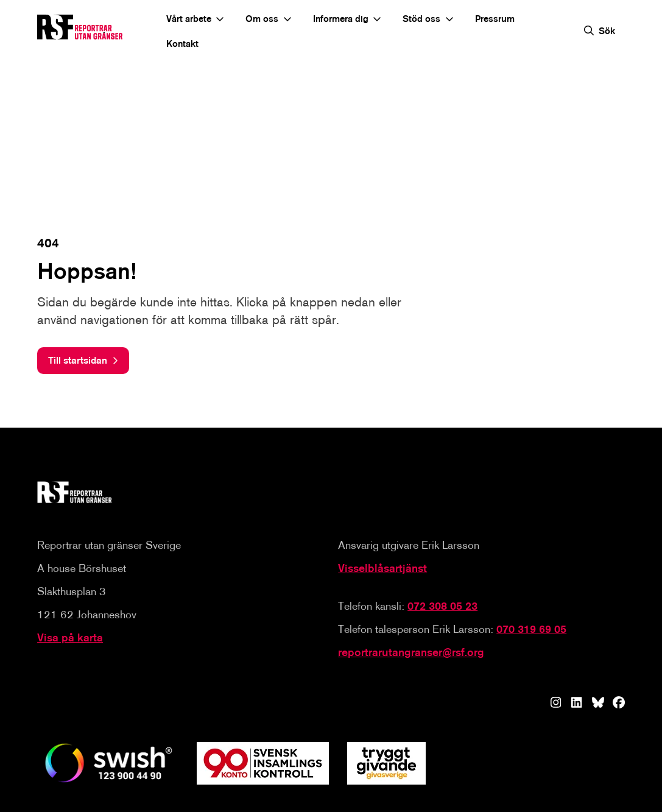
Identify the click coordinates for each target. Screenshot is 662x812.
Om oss (262, 19)
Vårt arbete (189, 19)
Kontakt (182, 44)
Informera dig (341, 19)
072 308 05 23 (442, 606)
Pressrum (495, 19)
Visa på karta (70, 638)
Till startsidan (78, 361)
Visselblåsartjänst (382, 569)
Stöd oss (421, 19)
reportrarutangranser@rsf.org (411, 653)
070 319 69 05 (531, 630)
